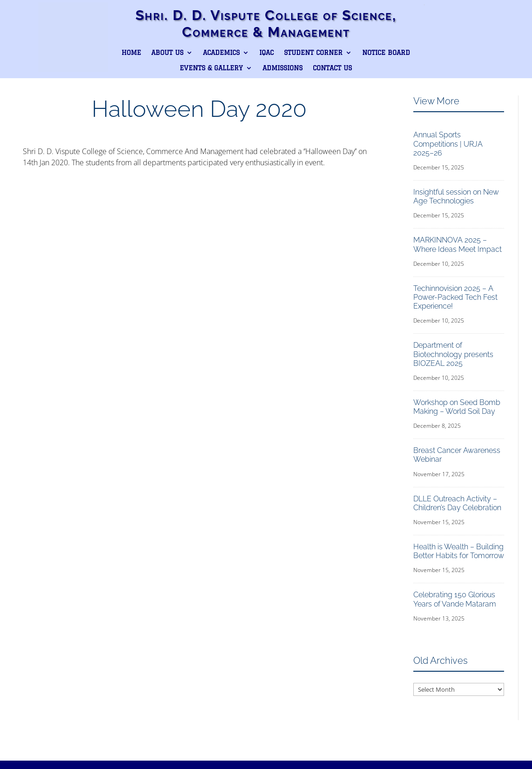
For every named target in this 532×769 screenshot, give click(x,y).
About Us (167, 53)
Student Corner (313, 53)
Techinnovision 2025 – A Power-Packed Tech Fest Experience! (455, 297)
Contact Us (332, 68)
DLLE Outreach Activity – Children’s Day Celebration (457, 503)
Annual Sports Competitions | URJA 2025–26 (448, 144)
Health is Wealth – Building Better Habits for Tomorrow (459, 551)
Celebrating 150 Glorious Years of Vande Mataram (455, 599)
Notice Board (386, 53)
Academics (221, 53)
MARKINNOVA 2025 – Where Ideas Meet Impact (458, 244)
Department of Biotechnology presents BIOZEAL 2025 (453, 354)
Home (131, 53)
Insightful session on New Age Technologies (456, 196)
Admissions (283, 68)
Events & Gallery (211, 68)
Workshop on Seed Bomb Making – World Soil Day (457, 407)
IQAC (266, 53)
